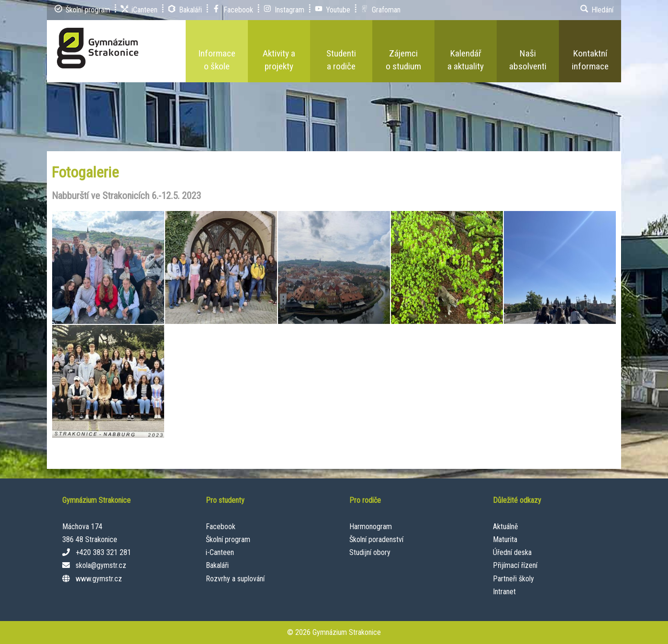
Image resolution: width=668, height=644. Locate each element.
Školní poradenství (376, 539)
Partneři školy (513, 579)
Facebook (221, 527)
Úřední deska (512, 552)
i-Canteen (220, 552)
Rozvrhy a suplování (235, 579)
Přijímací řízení (515, 565)
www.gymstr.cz (99, 579)
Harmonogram (371, 527)
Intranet (504, 592)
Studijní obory (370, 552)
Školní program (228, 539)
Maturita (505, 539)
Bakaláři (217, 565)
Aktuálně (506, 527)
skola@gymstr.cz (101, 565)
